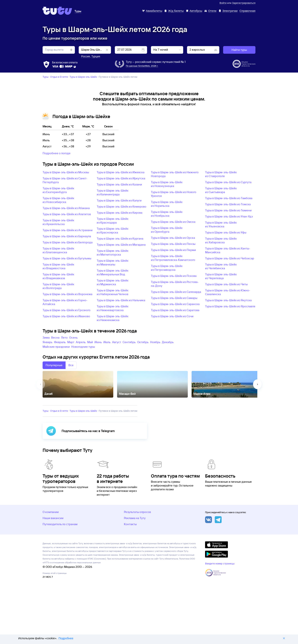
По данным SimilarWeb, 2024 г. (142, 66)
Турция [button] (96, 56)
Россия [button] (86, 56)
